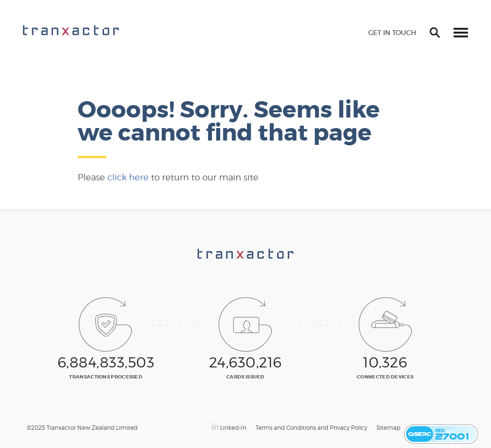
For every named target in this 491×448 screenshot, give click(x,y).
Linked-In (229, 427)
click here (128, 177)
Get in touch (392, 33)
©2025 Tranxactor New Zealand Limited (82, 428)
